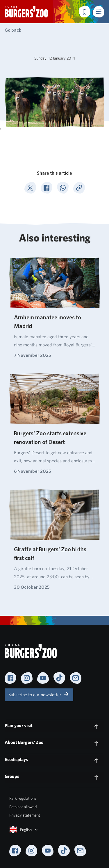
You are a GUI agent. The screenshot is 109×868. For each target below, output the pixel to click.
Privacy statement (25, 815)
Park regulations (23, 798)
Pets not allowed (23, 807)
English (24, 830)
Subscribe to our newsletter (39, 694)
